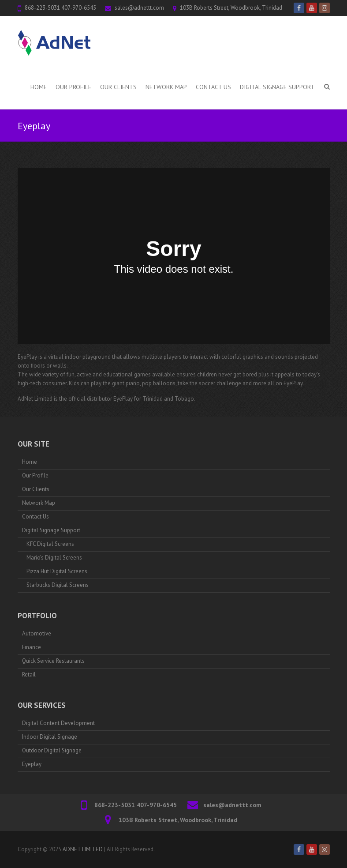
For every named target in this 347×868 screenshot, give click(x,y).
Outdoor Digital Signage (52, 750)
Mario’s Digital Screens (54, 558)
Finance (32, 647)
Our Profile (73, 87)
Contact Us (213, 87)
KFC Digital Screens (50, 544)
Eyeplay (32, 764)
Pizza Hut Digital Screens (57, 571)
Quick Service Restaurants (53, 661)
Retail (29, 674)
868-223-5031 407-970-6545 (60, 8)
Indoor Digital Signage (50, 737)
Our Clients (118, 87)
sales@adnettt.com (139, 8)
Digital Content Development (58, 723)
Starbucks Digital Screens (58, 585)
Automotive (37, 633)
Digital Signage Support (277, 87)
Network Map (166, 87)
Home (39, 87)
